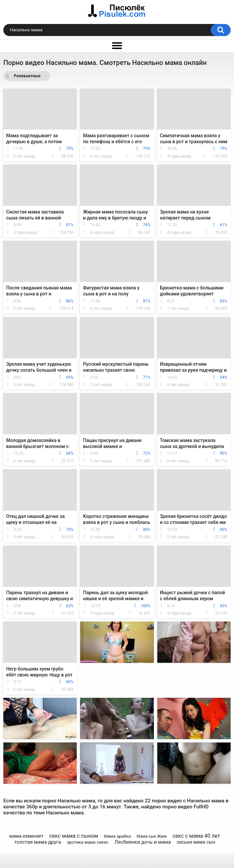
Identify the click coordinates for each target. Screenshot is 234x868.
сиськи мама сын (196, 842)
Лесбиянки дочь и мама (143, 842)
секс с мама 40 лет (196, 836)
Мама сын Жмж (152, 836)
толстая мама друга (38, 842)
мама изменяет (26, 836)
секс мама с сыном (74, 836)
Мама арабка (117, 836)
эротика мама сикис (88, 842)
